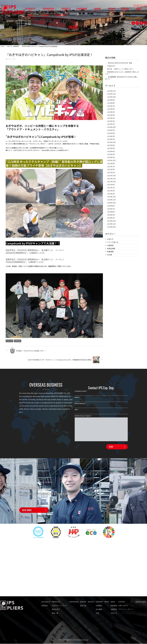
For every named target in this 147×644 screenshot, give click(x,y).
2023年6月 (111, 149)
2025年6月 (111, 109)
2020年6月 (111, 212)
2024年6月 (111, 133)
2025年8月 (111, 103)
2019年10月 (111, 227)
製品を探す (56, 610)
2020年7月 (111, 209)
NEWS (118, 10)
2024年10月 (111, 127)
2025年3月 (111, 118)
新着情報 (18, 341)
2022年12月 (111, 161)
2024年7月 (111, 130)
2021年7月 (111, 188)
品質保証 (45, 606)
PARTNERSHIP (42, 10)
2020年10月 (111, 203)
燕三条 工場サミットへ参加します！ (121, 69)
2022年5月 (111, 170)
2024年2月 (111, 139)
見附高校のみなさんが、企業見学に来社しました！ (122, 73)
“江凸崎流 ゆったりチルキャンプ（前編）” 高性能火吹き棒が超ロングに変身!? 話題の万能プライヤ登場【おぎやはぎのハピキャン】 (54, 164)
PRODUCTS (56, 10)
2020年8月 (111, 206)
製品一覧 (55, 613)
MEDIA (107, 10)
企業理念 (99, 606)
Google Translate (140, 5)
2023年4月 (111, 152)
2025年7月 (111, 106)
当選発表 (110, 246)
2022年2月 (111, 173)
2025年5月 (111, 112)
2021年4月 (111, 191)
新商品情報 (111, 249)
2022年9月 (111, 164)
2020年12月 (111, 197)
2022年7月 (111, 167)
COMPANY (98, 10)
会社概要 (99, 610)
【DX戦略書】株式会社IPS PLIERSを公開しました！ (121, 78)
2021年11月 (111, 179)
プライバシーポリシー (126, 610)
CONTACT (129, 10)
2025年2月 (111, 121)
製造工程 (83, 606)
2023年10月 (111, 142)
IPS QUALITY (28, 10)
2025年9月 (111, 100)
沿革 (97, 613)
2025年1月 (111, 124)
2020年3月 (111, 215)
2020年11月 (111, 200)
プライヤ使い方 (113, 242)
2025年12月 (111, 91)
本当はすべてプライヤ (60, 606)
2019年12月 (111, 221)
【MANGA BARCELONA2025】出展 (120, 63)
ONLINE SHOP (139, 10)
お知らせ (9, 341)
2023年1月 (111, 158)
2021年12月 (111, 176)
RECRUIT (89, 10)
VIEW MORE (27, 505)
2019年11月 (111, 224)
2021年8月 (111, 185)
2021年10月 (111, 182)
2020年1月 (111, 218)
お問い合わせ (123, 606)
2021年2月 (111, 194)
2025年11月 (111, 94)
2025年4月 (111, 115)
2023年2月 (111, 154)
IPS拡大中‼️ (111, 66)
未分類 (110, 255)
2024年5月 (111, 136)
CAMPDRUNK (67, 10)
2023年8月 (111, 145)
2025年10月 (111, 97)
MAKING (79, 10)
